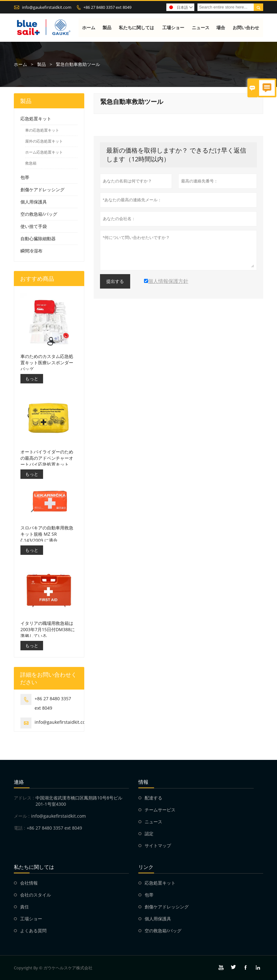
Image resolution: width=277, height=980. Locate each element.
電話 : (19, 828)
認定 (149, 834)
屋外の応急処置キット (44, 141)
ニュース (201, 27)
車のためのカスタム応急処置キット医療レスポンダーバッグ (47, 363)
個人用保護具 (34, 202)
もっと (32, 379)
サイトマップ (158, 845)
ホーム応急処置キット (44, 152)
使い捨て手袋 (34, 227)
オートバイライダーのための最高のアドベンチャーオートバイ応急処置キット (47, 458)
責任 (25, 907)
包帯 (25, 178)
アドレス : (24, 798)
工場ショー (173, 27)
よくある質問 (33, 931)
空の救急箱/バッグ (39, 214)
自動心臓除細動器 (38, 239)
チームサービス (160, 810)
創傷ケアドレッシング (42, 190)
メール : (22, 816)
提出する (115, 282)
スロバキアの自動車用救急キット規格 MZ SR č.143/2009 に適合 (47, 534)
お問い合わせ (246, 27)
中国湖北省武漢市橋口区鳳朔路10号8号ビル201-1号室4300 (79, 801)
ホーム (89, 27)
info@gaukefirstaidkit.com (47, 7)
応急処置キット (36, 119)
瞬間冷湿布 (31, 251)
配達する (153, 798)
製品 (107, 27)
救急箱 (31, 163)
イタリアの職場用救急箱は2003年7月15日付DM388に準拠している (48, 629)
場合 (221, 27)
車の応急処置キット (42, 130)
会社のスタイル (36, 895)
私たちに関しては (137, 27)
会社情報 (29, 883)
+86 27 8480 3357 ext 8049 (107, 7)
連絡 (19, 782)
